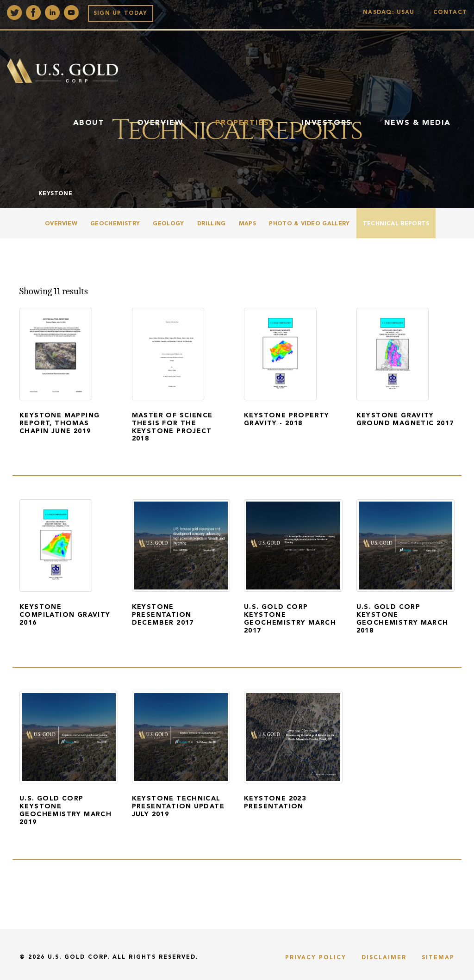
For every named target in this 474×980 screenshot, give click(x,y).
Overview (160, 123)
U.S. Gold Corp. (79, 957)
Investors (326, 123)
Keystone (55, 194)
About (89, 123)
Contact (450, 12)
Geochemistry (115, 224)
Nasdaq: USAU (391, 12)
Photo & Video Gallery (309, 224)
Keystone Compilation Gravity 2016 (65, 615)
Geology (168, 224)
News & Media (418, 123)
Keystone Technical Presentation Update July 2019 (178, 806)
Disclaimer (384, 958)
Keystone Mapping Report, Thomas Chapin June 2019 (59, 423)
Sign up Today (121, 13)
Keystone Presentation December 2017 (163, 615)
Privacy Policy (316, 958)
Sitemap (438, 958)
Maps (247, 224)
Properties (242, 123)
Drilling (212, 224)
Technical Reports (396, 224)
